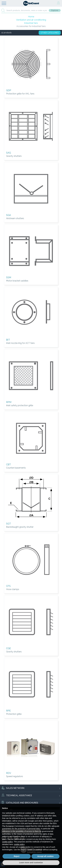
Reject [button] (17, 856)
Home (31, 17)
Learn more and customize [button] (31, 863)
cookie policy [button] (7, 842)
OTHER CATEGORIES (50, 33)
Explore (55, 10)
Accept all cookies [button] (45, 856)
